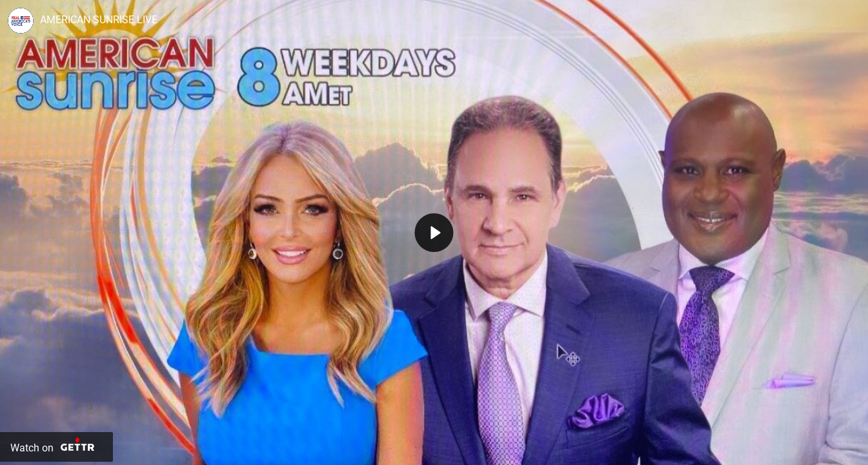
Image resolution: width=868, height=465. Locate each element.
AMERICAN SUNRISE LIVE (99, 20)
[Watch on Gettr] (56, 447)
